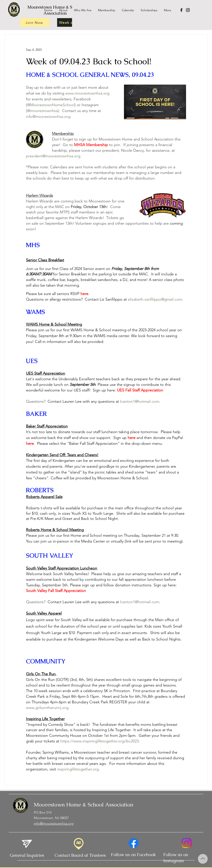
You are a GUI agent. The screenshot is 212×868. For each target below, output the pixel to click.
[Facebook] (181, 10)
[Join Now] (35, 22)
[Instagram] (188, 10)
